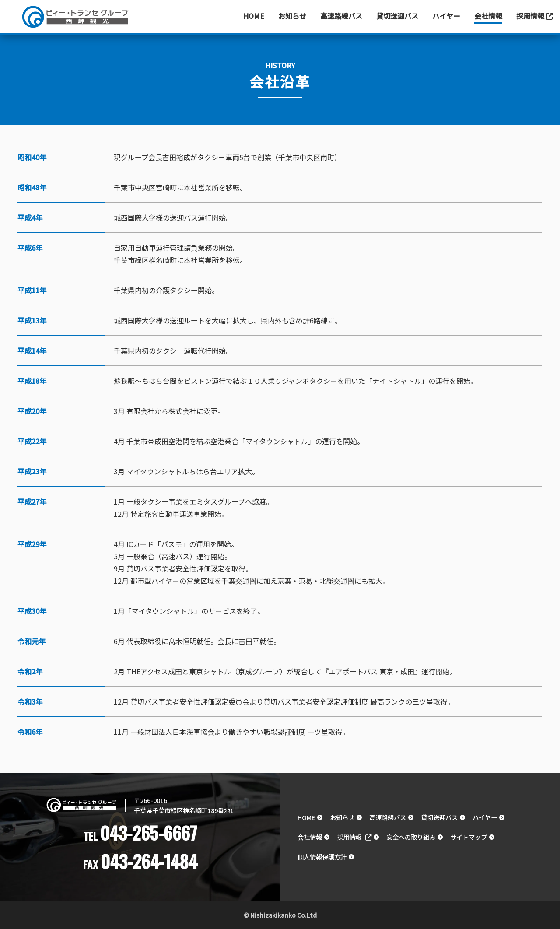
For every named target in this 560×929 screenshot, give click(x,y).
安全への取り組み (411, 837)
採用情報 (535, 16)
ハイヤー (446, 16)
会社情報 (488, 16)
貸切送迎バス (397, 16)
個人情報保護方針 (322, 857)
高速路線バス (341, 16)
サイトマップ (469, 837)
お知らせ (292, 16)
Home (254, 16)
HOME (306, 817)
